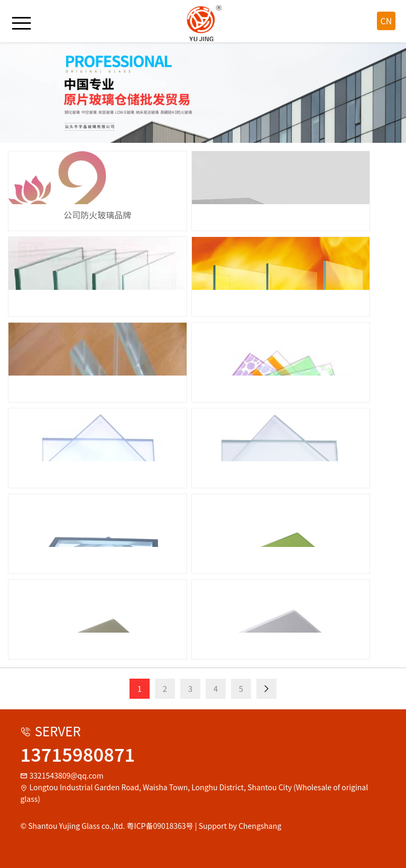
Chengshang (260, 826)
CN (386, 21)
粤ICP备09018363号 (160, 826)
